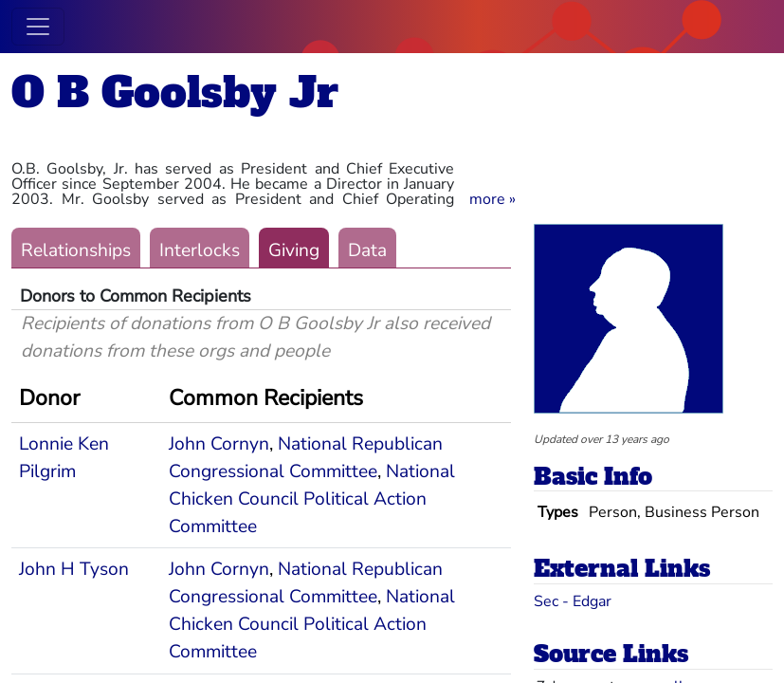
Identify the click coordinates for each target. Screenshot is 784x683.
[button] (492, 199)
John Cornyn (219, 444)
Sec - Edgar (573, 601)
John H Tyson (74, 569)
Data (367, 250)
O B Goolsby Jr (175, 92)
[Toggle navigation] (38, 27)
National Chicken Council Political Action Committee (312, 499)
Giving (294, 250)
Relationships (76, 250)
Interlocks (200, 250)
